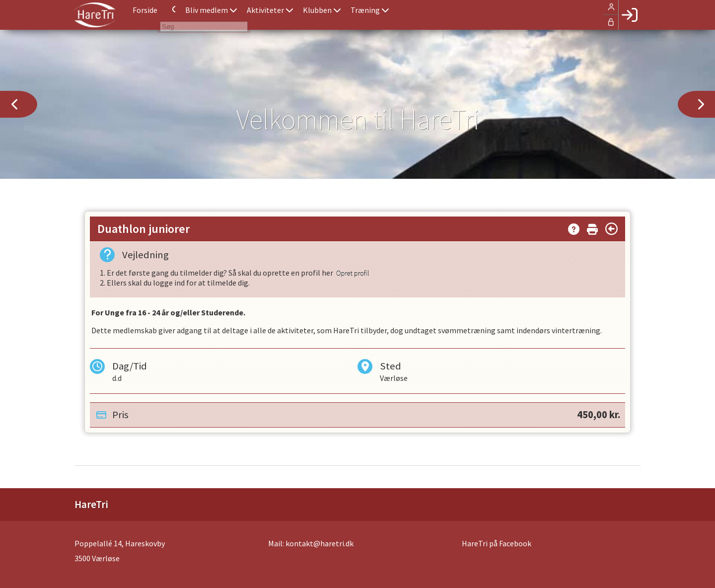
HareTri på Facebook (497, 543)
